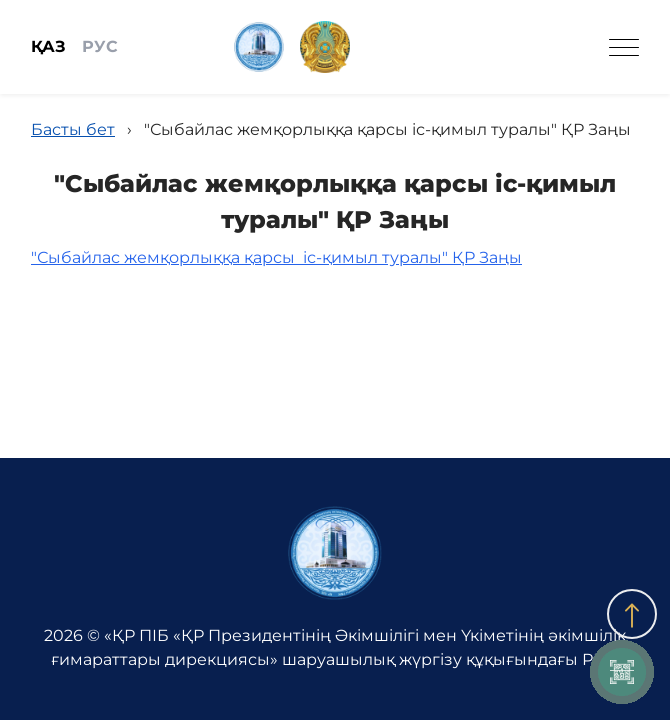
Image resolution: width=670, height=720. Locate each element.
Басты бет (73, 129)
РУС (100, 46)
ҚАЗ (48, 46)
